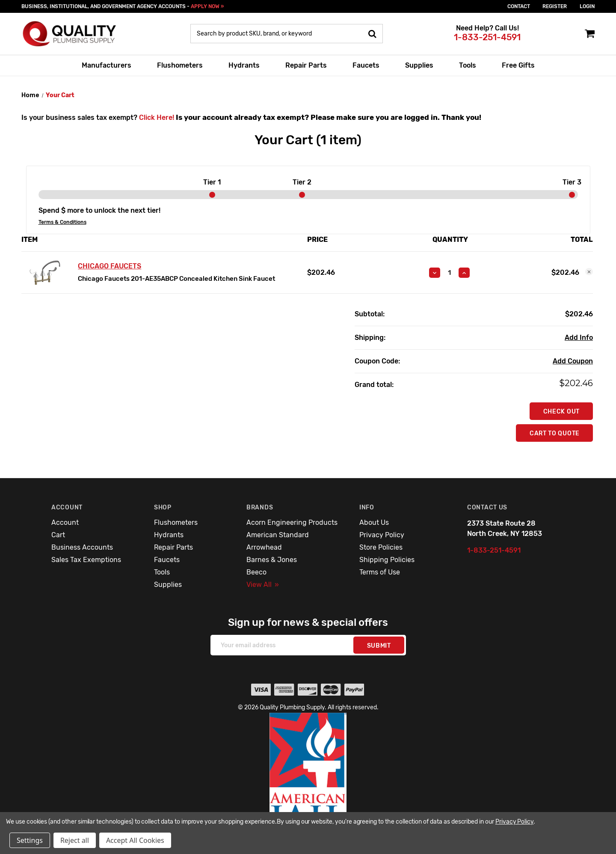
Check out (561, 412)
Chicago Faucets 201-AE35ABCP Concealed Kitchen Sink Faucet (176, 279)
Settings (30, 840)
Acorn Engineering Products (292, 522)
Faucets (366, 65)
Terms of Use (380, 572)
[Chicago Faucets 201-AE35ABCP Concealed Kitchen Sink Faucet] (449, 273)
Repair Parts (306, 65)
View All (263, 585)
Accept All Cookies (135, 840)
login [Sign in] (587, 6)
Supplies (419, 65)
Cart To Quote (555, 433)
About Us (374, 522)
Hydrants (244, 65)
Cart (58, 535)
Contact (519, 6)
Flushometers (180, 65)
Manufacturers (107, 65)
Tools (468, 65)
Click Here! (157, 118)
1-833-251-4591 (487, 37)
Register (555, 6)
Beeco (256, 572)
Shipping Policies (387, 560)
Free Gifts (518, 65)
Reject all (75, 840)
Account (65, 522)
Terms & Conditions (62, 222)
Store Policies (381, 547)
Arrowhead (264, 547)
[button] (308, 777)
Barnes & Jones (272, 560)
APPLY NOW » (207, 6)
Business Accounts (82, 547)
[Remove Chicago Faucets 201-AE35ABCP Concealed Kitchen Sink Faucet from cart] (589, 272)
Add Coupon (573, 361)
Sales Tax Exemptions (86, 560)
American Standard (278, 535)
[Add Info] (579, 338)
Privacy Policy (382, 535)
